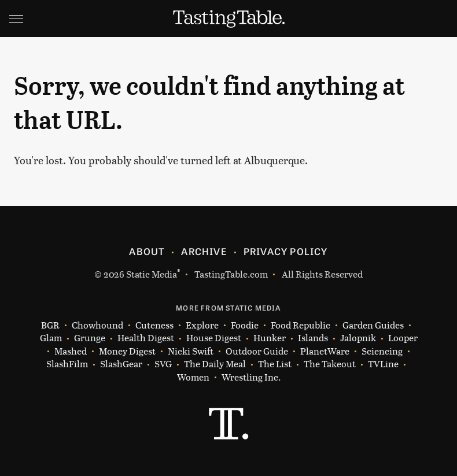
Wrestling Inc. (251, 377)
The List (275, 364)
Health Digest (146, 338)
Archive (204, 251)
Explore (202, 325)
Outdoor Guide (257, 351)
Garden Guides (373, 325)
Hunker (270, 338)
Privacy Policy (286, 251)
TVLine (383, 364)
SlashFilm (67, 364)
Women (193, 377)
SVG (163, 364)
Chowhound (97, 325)
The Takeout (330, 364)
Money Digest (127, 351)
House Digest (214, 338)
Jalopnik (358, 338)
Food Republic (301, 325)
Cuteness (154, 325)
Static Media (152, 274)
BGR (50, 325)
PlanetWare (325, 351)
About (147, 251)
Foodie (245, 325)
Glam (51, 338)
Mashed (71, 351)
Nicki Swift (191, 351)
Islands (313, 338)
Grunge (90, 338)
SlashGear (121, 364)
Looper (403, 338)
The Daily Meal (215, 364)
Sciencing (382, 351)
